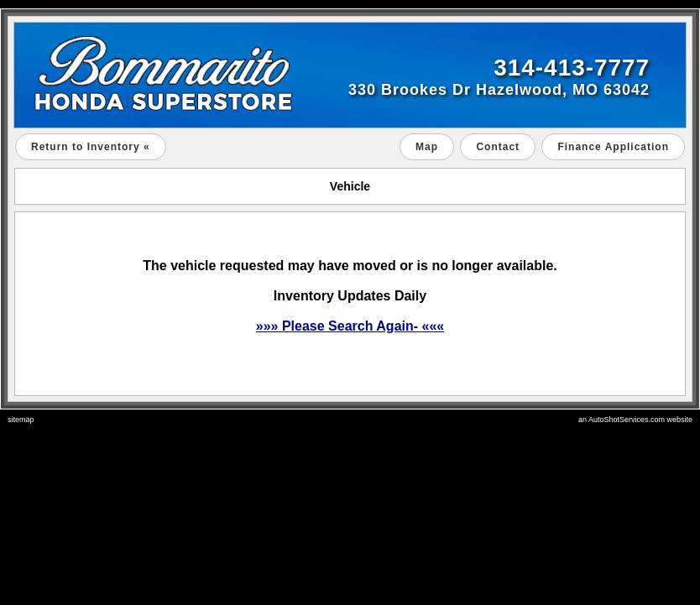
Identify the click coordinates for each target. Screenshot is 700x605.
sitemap (21, 420)
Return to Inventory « (91, 147)
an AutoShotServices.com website (635, 420)
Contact (498, 147)
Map (427, 147)
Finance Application (613, 147)
